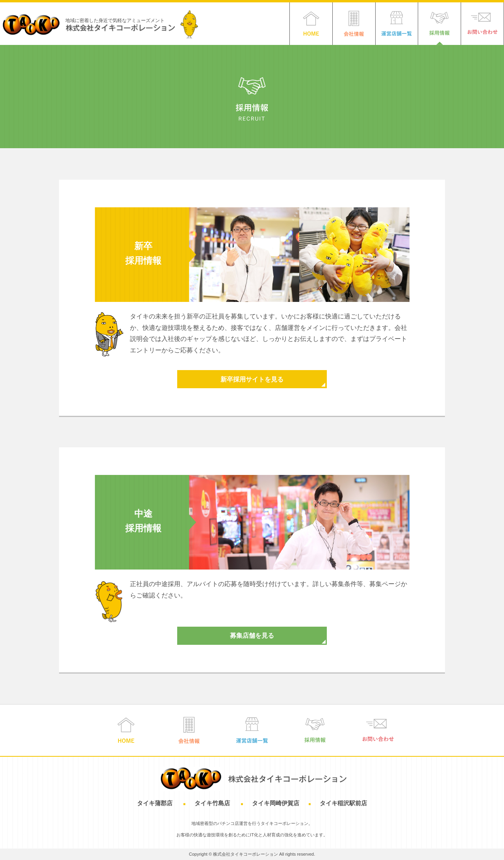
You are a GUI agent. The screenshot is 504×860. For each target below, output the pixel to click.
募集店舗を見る (252, 636)
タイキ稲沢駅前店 (343, 803)
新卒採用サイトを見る (252, 379)
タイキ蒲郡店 (156, 803)
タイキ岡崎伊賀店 (276, 803)
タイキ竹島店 (213, 803)
